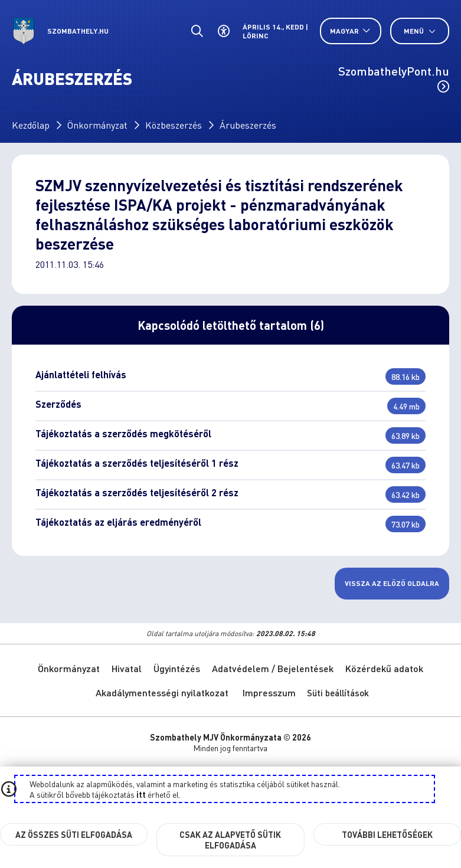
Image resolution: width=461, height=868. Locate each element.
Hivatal (127, 668)
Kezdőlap (31, 125)
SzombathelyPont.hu (394, 78)
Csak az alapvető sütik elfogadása (230, 840)
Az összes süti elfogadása (74, 834)
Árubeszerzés (248, 125)
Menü (420, 31)
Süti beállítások (338, 693)
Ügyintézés (177, 668)
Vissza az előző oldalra (392, 583)
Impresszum (269, 692)
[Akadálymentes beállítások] (223, 31)
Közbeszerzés (174, 125)
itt (141, 794)
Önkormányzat (97, 125)
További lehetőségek (387, 834)
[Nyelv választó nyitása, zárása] (351, 31)
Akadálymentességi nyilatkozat (162, 692)
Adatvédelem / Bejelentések (273, 668)
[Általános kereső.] (197, 31)
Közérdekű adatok (384, 668)
